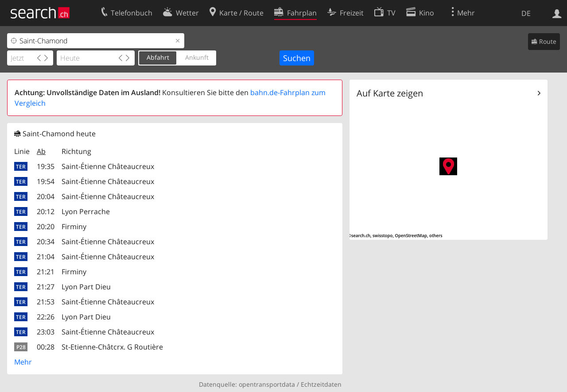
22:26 (46, 317)
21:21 (46, 272)
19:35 (46, 166)
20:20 (46, 227)
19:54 (46, 181)
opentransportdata (267, 384)
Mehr (23, 362)
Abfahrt (158, 57)
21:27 (46, 287)
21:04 (46, 257)
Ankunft (197, 57)
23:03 (46, 332)
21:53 (46, 302)
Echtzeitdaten (321, 384)
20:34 (46, 242)
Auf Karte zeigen (390, 93)
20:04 (46, 196)
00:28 (46, 347)
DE (526, 13)
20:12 (46, 211)
